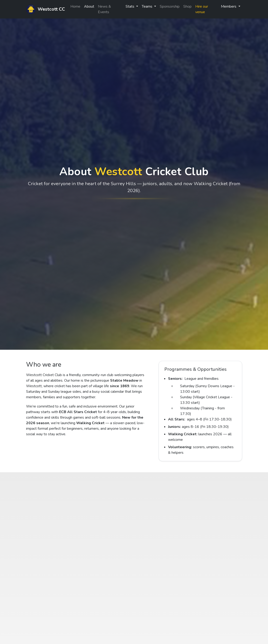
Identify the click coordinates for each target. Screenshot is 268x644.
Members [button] (229, 6)
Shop (187, 6)
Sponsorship (170, 6)
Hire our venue (202, 9)
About (89, 6)
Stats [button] (130, 6)
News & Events (104, 9)
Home (75, 6)
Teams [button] (148, 6)
